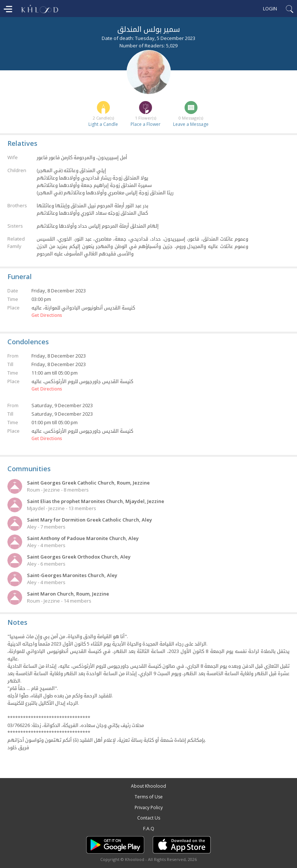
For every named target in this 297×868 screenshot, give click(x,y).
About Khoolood (148, 786)
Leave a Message (191, 124)
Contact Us (149, 818)
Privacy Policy (149, 807)
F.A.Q (149, 829)
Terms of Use (149, 797)
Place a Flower (146, 124)
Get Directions (47, 315)
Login (270, 9)
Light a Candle (103, 124)
